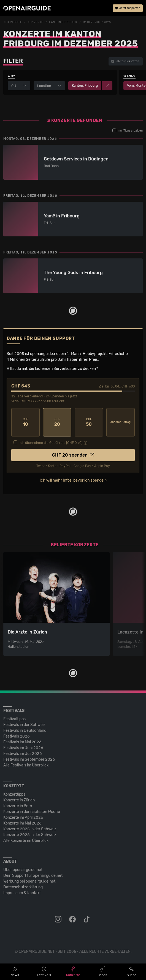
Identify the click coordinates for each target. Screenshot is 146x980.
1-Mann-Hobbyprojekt (87, 354)
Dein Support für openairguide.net (33, 876)
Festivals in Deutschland (25, 731)
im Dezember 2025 (97, 22)
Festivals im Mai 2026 (22, 742)
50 (89, 422)
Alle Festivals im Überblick (26, 765)
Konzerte (35, 22)
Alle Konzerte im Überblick (26, 841)
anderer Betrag (121, 422)
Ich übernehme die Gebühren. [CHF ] (51, 443)
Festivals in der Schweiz (24, 725)
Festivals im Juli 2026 (23, 754)
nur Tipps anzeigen (128, 130)
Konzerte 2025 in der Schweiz (30, 829)
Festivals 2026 (17, 736)
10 (25, 422)
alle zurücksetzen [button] (125, 61)
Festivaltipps (14, 719)
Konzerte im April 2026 (23, 817)
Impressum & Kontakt (22, 893)
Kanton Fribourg (63, 22)
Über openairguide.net (23, 870)
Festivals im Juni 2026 (23, 748)
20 (57, 422)
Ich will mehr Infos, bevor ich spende (72, 480)
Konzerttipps (14, 794)
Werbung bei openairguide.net (29, 881)
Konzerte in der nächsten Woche (32, 812)
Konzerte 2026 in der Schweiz (30, 835)
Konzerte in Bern (18, 806)
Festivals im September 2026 (29, 759)
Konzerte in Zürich (19, 800)
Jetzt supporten (128, 8)
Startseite (13, 22)
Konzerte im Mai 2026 (22, 823)
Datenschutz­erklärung (23, 887)
